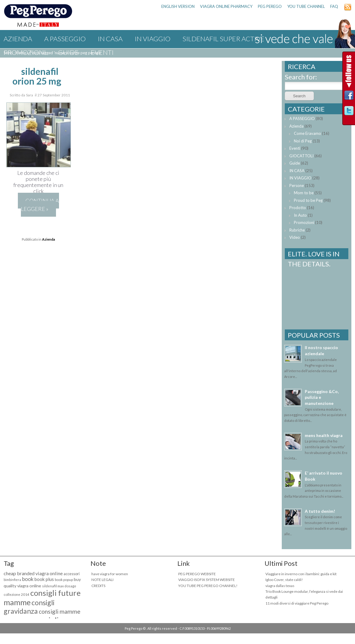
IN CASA (110, 39)
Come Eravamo (307, 133)
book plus (44, 579)
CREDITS (98, 586)
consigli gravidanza (29, 607)
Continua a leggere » (40, 205)
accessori (72, 574)
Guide (68, 52)
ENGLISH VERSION (178, 6)
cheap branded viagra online (33, 573)
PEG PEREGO (270, 6)
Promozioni (25, 52)
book (28, 579)
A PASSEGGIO (65, 39)
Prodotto (298, 208)
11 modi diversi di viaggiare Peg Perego (297, 603)
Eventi (102, 52)
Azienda (18, 39)
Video (295, 237)
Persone (297, 185)
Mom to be (304, 193)
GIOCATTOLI (301, 156)
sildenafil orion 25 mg (37, 76)
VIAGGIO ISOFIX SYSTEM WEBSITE (207, 580)
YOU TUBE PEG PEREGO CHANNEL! (208, 586)
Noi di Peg (303, 141)
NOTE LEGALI (102, 580)
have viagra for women (110, 574)
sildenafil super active (224, 39)
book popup (64, 580)
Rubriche (297, 230)
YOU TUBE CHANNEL (306, 6)
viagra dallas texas (280, 586)
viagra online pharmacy (226, 6)
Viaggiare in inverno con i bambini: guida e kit (301, 574)
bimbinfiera (12, 580)
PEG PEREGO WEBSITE (197, 574)
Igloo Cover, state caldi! (284, 580)
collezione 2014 (16, 594)
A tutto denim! (320, 511)
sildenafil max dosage (59, 586)
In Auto (300, 215)
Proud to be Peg (308, 200)
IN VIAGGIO (153, 39)
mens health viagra (324, 435)
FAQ (334, 6)
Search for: (301, 77)
